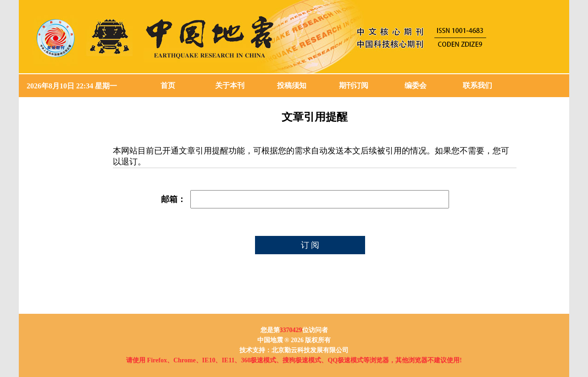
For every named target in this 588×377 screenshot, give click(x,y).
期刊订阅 (354, 85)
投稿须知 (292, 85)
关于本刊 (230, 85)
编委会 (416, 85)
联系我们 (477, 85)
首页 (168, 85)
